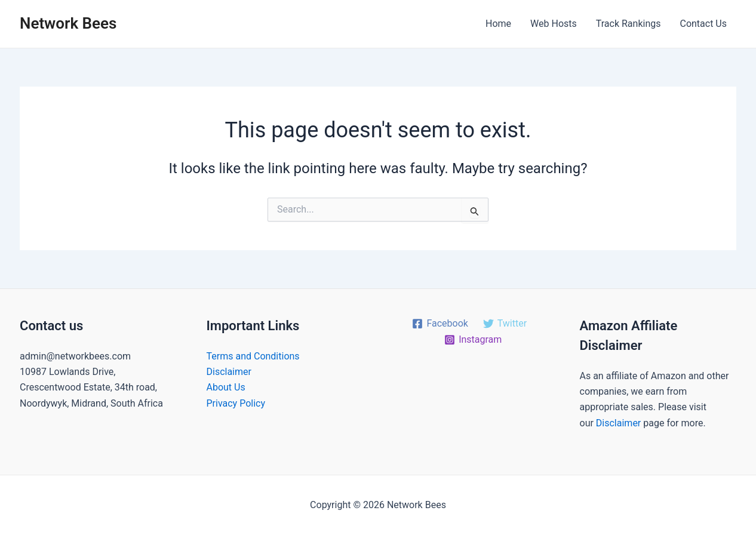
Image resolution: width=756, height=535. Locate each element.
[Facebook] (440, 324)
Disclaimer (229, 372)
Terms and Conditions (253, 356)
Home (498, 24)
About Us (226, 387)
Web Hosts (554, 24)
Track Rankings (629, 24)
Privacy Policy (236, 403)
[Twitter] (505, 324)
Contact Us (703, 24)
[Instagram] (473, 340)
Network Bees (68, 23)
